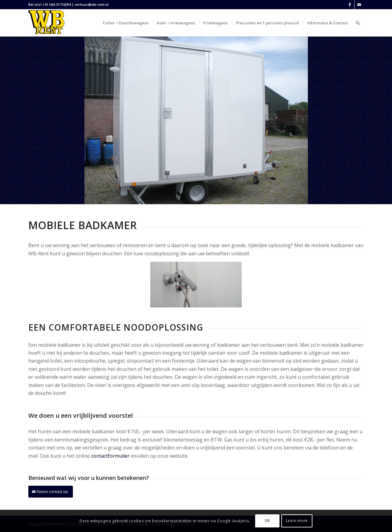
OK (267, 521)
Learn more (297, 521)
